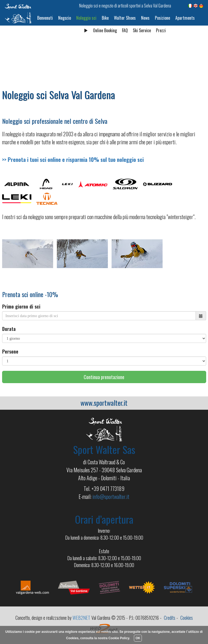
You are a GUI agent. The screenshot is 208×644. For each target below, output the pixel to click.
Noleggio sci (86, 18)
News (145, 18)
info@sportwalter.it (111, 497)
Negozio (65, 18)
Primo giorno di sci (21, 307)
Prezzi (161, 30)
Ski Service (142, 30)
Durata (9, 329)
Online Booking (105, 30)
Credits (170, 618)
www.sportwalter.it (104, 403)
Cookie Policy (119, 638)
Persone (10, 352)
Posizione (162, 18)
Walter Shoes (125, 18)
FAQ (125, 30)
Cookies (187, 618)
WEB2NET (81, 618)
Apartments (185, 18)
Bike (105, 18)
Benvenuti (45, 18)
